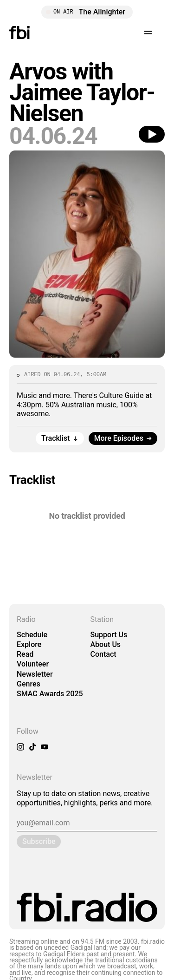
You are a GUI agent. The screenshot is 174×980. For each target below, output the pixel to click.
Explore (29, 644)
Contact (103, 654)
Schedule (32, 635)
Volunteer (33, 664)
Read (25, 654)
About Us (106, 644)
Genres (29, 684)
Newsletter (35, 674)
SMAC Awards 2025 (50, 694)
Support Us (109, 635)
